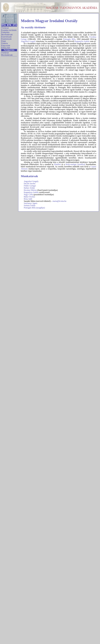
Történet (5, 28)
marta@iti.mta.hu (59, 201)
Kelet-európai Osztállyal (75, 164)
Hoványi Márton (30, 190)
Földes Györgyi (30, 186)
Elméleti (57, 164)
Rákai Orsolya (29, 197)
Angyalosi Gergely (28, 41)
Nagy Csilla (28, 195)
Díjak (4, 41)
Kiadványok (7, 39)
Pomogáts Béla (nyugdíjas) (34, 208)
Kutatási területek (9, 30)
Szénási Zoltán (30, 205)
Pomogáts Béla (69, 39)
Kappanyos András (82, 41)
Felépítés (5, 32)
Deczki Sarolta (30, 184)
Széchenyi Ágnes (31, 203)
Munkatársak (7, 35)
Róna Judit (28, 199)
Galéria (5, 43)
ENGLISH (6, 48)
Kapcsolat (6, 46)
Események (7, 37)
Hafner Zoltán (29, 188)
